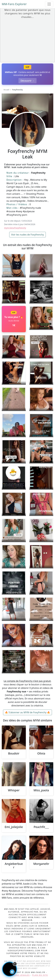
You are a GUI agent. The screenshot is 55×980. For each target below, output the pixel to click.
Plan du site (40, 975)
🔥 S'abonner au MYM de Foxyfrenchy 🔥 (27, 712)
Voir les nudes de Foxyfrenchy (27, 235)
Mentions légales (18, 975)
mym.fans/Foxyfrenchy (15, 228)
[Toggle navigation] (49, 4)
